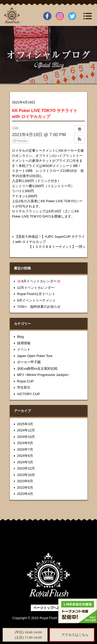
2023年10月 (26, 475)
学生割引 (24, 387)
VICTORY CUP (28, 394)
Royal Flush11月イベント (36, 294)
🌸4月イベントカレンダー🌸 (39, 281)
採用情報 (24, 343)
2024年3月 (25, 462)
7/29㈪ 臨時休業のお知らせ (39, 307)
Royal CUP (25, 381)
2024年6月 (25, 456)
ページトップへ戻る (48, 608)
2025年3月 (25, 424)
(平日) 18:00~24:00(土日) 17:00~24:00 (28, 635)
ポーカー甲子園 (29, 362)
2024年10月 (26, 437)
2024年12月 (26, 430)
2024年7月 (25, 449)
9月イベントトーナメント (36, 300)
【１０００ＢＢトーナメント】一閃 (55, 247)
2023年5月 (25, 488)
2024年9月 (25, 443)
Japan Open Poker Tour (35, 356)
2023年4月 (25, 494)
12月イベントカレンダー (36, 288)
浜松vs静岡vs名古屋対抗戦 (37, 369)
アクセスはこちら (75, 635)
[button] (79, 139)
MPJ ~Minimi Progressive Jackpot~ (43, 375)
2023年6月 (25, 481)
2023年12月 (26, 468)
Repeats (21, 141)
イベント (24, 349)
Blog (20, 337)
